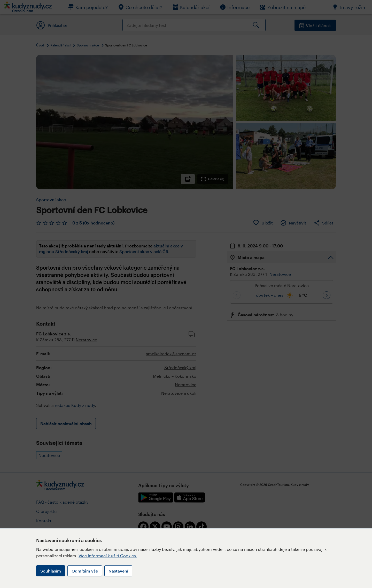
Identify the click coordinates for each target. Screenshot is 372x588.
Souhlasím (51, 571)
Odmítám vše (85, 571)
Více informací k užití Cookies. (108, 556)
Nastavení (118, 571)
